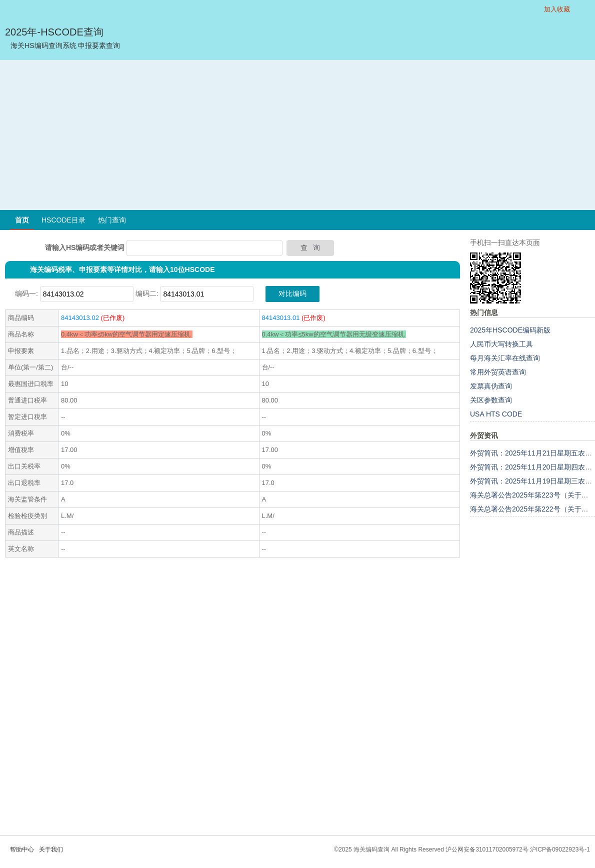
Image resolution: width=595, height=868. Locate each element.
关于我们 (51, 849)
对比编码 (292, 293)
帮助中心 (22, 849)
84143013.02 (80, 318)
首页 (22, 220)
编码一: (26, 293)
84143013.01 (281, 318)
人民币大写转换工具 (501, 344)
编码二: (147, 293)
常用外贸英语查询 (498, 372)
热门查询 (112, 220)
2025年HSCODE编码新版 (510, 330)
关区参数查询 (491, 400)
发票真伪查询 (491, 386)
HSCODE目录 (63, 220)
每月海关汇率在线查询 (505, 358)
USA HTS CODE (496, 414)
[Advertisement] (298, 135)
